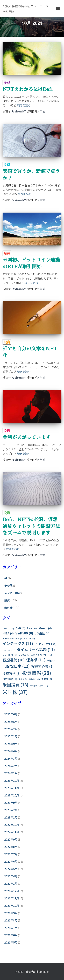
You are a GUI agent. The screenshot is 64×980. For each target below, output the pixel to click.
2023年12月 (12, 781)
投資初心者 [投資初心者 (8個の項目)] (42, 666)
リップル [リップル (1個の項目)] (24, 655)
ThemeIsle (42, 972)
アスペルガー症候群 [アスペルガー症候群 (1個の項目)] (13, 638)
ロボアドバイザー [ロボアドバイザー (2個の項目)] (42, 655)
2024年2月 (11, 766)
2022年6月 (11, 861)
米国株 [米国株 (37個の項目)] (15, 692)
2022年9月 (11, 839)
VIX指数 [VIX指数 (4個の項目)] (42, 633)
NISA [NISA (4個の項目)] (8, 633)
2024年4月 (11, 751)
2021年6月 (11, 935)
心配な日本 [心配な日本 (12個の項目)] (16, 666)
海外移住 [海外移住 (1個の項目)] (34, 679)
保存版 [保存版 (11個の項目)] (36, 660)
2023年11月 (12, 788)
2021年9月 (11, 913)
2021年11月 (12, 898)
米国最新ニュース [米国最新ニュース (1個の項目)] (39, 686)
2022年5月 (11, 869)
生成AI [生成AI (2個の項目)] (47, 679)
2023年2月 (11, 810)
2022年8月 (11, 847)
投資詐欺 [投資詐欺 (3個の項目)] (10, 679)
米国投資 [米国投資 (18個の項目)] (15, 684)
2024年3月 (11, 758)
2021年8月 (11, 920)
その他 (8, 585)
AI (6, 578)
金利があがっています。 (29, 437)
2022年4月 (11, 876)
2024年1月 (11, 773)
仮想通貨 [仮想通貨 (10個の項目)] (14, 660)
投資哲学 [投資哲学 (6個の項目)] (12, 673)
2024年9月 (11, 744)
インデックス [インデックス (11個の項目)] (18, 643)
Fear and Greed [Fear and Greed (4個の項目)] (39, 628)
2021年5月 (11, 942)
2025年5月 (11, 722)
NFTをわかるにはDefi (28, 89)
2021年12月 (12, 891)
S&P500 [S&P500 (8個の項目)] (24, 633)
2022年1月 (11, 883)
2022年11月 (12, 832)
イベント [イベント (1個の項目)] (29, 638)
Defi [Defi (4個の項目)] (20, 628)
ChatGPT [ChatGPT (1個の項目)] (8, 629)
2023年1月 (11, 817)
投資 (7, 82)
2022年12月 (12, 825)
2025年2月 (11, 729)
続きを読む (24, 105)
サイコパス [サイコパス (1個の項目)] (9, 650)
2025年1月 (11, 736)
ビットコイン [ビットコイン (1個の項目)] (10, 655)
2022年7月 (11, 854)
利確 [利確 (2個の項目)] (51, 661)
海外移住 (10, 608)
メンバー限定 (12, 593)
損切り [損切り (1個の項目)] (23, 679)
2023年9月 (11, 803)
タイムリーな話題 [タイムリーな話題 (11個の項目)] (36, 650)
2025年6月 (11, 714)
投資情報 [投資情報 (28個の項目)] (37, 673)
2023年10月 (12, 795)
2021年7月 (11, 928)
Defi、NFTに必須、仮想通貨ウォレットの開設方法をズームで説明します (31, 526)
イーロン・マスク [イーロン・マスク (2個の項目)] (45, 644)
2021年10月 (12, 906)
